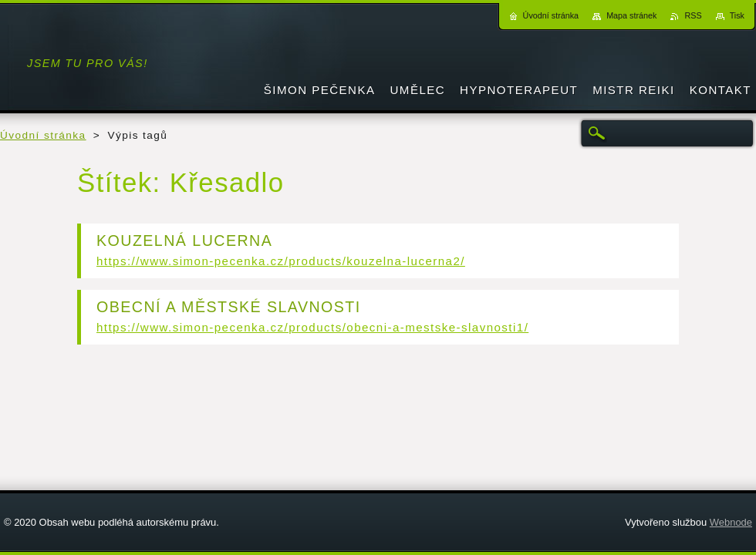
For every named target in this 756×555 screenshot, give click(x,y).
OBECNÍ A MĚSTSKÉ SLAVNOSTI (229, 307)
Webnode (731, 522)
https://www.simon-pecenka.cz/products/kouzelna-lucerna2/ (281, 261)
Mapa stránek (631, 15)
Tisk (737, 15)
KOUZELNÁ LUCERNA (184, 240)
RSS (693, 15)
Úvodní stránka (43, 135)
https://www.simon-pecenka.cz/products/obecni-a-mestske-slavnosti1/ (312, 327)
